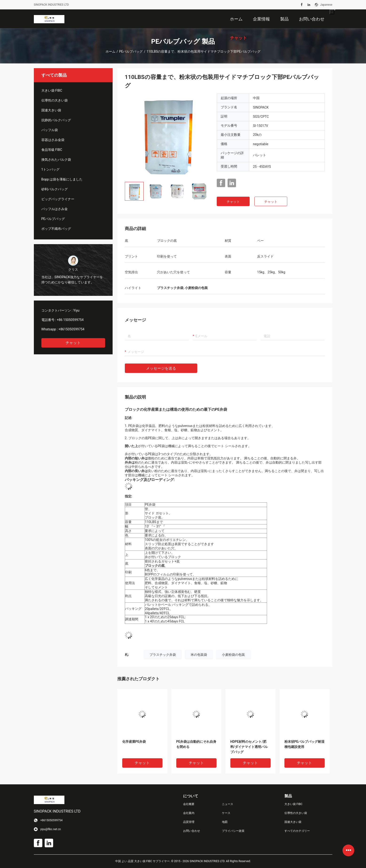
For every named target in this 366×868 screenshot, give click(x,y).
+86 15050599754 (70, 320)
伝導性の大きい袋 (55, 100)
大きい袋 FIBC (52, 90)
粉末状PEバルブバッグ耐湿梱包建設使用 (305, 744)
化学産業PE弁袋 (134, 742)
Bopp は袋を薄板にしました (62, 179)
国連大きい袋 (51, 110)
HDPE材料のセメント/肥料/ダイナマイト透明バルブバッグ (249, 747)
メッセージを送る (161, 368)
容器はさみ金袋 (53, 140)
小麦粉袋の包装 (233, 655)
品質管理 (189, 822)
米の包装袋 (199, 655)
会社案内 (189, 813)
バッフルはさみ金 (55, 209)
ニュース (228, 804)
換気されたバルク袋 (56, 160)
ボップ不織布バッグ (56, 229)
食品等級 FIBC (52, 150)
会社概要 (189, 804)
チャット (73, 343)
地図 (225, 822)
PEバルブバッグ (131, 51)
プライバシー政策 (233, 831)
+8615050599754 (71, 329)
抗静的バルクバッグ (56, 120)
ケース (226, 813)
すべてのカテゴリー (297, 831)
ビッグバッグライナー (58, 199)
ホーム (110, 51)
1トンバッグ (51, 169)
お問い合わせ (192, 831)
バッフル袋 (50, 130)
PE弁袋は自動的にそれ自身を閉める (196, 744)
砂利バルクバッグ (55, 189)
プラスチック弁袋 (163, 655)
